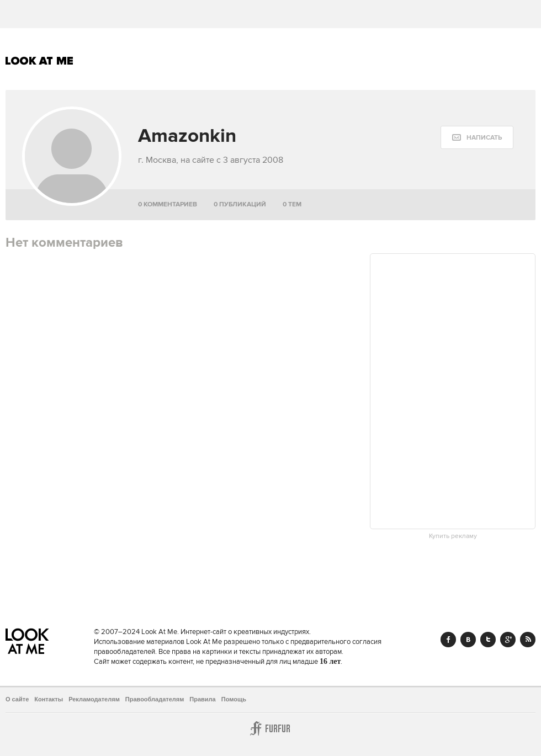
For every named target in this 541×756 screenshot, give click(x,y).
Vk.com (468, 640)
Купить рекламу (453, 536)
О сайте (17, 699)
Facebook (448, 640)
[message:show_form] (477, 137)
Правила (202, 699)
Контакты (49, 699)
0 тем (292, 204)
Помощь (234, 699)
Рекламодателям (94, 699)
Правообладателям (155, 699)
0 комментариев (168, 204)
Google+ (508, 640)
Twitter (488, 640)
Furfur (270, 728)
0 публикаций (240, 204)
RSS (528, 640)
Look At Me (39, 61)
